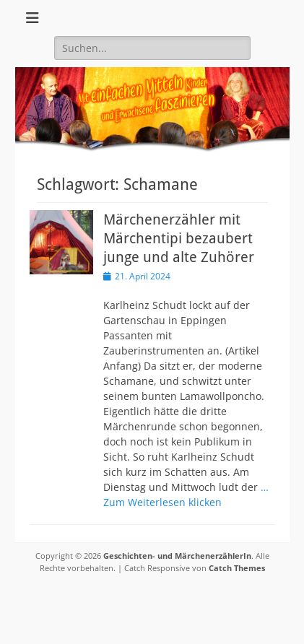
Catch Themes (237, 568)
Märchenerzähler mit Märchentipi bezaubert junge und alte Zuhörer (179, 238)
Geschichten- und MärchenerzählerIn (177, 556)
